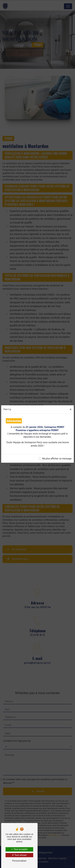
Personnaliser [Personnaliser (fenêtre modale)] (19, 861)
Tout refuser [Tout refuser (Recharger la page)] (19, 855)
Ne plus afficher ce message (57, 459)
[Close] (71, 409)
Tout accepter (19, 849)
